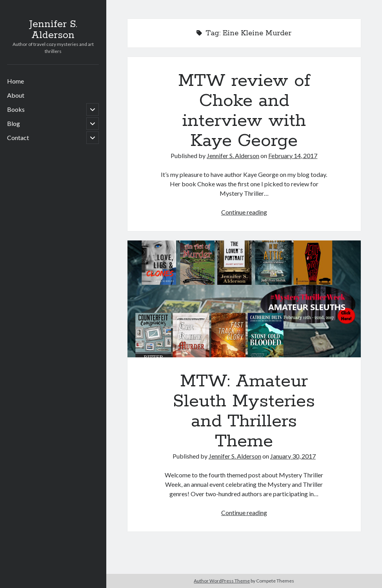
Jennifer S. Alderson (53, 30)
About (16, 95)
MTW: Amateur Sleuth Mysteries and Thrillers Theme (244, 299)
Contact (18, 137)
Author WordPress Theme (222, 581)
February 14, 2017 (293, 156)
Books (16, 109)
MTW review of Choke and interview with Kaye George (244, 111)
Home (15, 81)
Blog (14, 123)
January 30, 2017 (293, 456)
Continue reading (244, 212)
